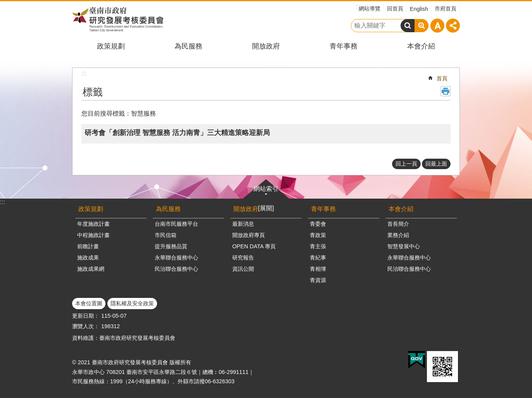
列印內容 (446, 91)
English (419, 9)
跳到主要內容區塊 (4, 4)
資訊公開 (243, 269)
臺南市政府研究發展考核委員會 (118, 19)
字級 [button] (437, 26)
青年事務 (344, 46)
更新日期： (86, 316)
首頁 (442, 78)
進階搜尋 (421, 26)
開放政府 (266, 46)
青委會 (318, 224)
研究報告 (243, 258)
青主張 (318, 246)
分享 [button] (453, 26)
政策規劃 (111, 46)
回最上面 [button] (436, 164)
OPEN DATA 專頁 (254, 246)
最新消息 (243, 224)
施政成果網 (91, 269)
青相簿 (318, 269)
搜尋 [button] (408, 26)
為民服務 (188, 46)
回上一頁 (406, 164)
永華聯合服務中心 (176, 258)
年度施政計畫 (93, 224)
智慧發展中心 (404, 246)
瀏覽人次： (86, 326)
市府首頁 (446, 9)
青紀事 (318, 258)
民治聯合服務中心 (176, 269)
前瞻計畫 (88, 246)
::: (3, 202)
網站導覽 (370, 9)
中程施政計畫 (93, 235)
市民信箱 (166, 235)
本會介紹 (421, 46)
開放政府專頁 (249, 235)
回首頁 (395, 9)
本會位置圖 (89, 303)
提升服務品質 (171, 246)
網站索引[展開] (266, 198)
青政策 (318, 235)
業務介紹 (398, 235)
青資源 (318, 280)
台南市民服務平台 (176, 224)
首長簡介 (398, 224)
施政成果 (88, 258)
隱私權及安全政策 (132, 303)
